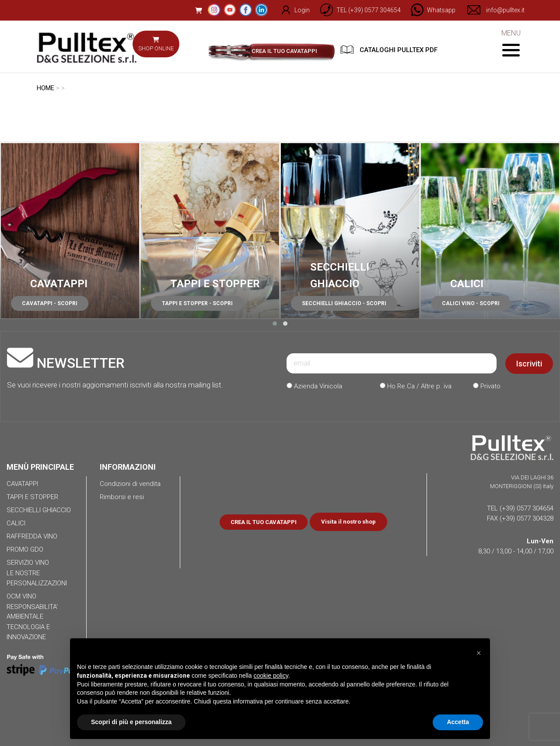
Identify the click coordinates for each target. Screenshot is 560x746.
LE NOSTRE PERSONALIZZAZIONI (37, 578)
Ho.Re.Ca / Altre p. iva (416, 386)
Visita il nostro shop (348, 522)
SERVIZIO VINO (28, 563)
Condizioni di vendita (130, 484)
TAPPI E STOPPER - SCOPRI (197, 303)
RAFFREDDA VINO (32, 536)
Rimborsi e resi (122, 497)
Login (290, 10)
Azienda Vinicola (314, 386)
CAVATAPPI (59, 284)
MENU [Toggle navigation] (511, 43)
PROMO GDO (25, 549)
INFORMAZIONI (128, 467)
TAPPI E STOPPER (215, 284)
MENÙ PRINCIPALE (40, 467)
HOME (45, 88)
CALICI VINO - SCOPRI (471, 303)
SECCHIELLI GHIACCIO (39, 510)
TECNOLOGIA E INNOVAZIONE (28, 632)
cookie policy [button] (271, 676)
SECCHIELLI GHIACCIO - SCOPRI (344, 303)
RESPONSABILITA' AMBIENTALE (32, 612)
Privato (487, 386)
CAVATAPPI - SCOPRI (50, 303)
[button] (275, 324)
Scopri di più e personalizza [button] (131, 722)
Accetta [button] (458, 722)
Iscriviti (529, 364)
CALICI (467, 284)
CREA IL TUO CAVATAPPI (284, 51)
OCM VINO (21, 596)
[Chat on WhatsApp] (429, 10)
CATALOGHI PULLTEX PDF (389, 50)
